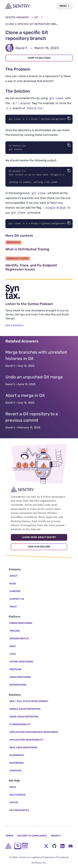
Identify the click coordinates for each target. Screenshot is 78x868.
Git (36, 17)
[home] (8, 846)
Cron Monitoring (20, 677)
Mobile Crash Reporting (25, 709)
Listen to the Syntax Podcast (39, 305)
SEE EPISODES (14, 327)
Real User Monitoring (23, 748)
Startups (15, 771)
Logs (13, 654)
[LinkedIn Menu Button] (62, 846)
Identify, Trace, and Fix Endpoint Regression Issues (36, 268)
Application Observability (27, 740)
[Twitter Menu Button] (46, 846)
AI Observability (20, 724)
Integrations (18, 685)
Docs (13, 787)
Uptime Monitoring (21, 662)
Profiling (16, 669)
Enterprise (17, 763)
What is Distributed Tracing (39, 250)
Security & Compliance (32, 836)
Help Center (17, 795)
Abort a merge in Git (25, 396)
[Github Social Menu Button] (54, 846)
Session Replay (19, 639)
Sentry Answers (17, 17)
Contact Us (17, 599)
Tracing (15, 631)
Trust (13, 607)
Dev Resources (19, 810)
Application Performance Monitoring (34, 732)
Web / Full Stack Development (29, 701)
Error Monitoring (21, 623)
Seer (12, 646)
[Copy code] (69, 118)
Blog (13, 584)
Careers (15, 591)
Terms (9, 836)
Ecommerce (17, 755)
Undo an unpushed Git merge (34, 378)
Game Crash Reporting (24, 717)
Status (14, 803)
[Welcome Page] (18, 6)
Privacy (56, 836)
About (14, 576)
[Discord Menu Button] (71, 846)
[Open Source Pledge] (21, 846)
